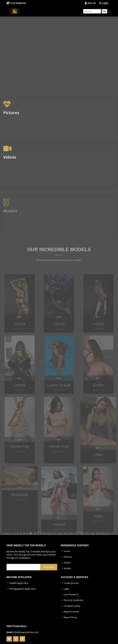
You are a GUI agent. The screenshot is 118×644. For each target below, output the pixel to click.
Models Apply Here (19, 583)
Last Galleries (18, 3)
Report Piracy (70, 617)
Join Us (92, 3)
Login (105, 3)
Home (67, 551)
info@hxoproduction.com (26, 632)
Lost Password (71, 595)
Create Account (71, 583)
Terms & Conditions (74, 600)
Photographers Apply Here (23, 589)
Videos (10, 163)
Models (67, 568)
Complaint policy (72, 606)
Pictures (11, 118)
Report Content (71, 612)
